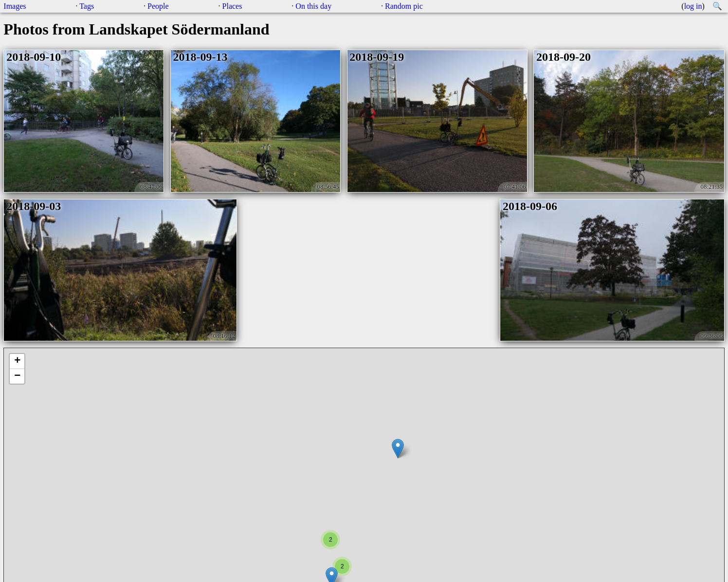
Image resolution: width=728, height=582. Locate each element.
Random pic (404, 6)
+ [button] (17, 361)
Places (232, 6)
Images (15, 6)
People (158, 6)
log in (693, 6)
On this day (313, 6)
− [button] (17, 376)
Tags (87, 6)
